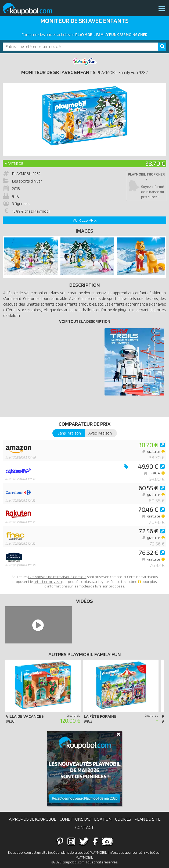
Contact (85, 827)
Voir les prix (84, 220)
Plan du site (148, 819)
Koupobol (31, 9)
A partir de (14, 163)
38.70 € (155, 163)
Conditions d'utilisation (86, 819)
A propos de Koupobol (33, 819)
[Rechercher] (162, 47)
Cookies (123, 819)
